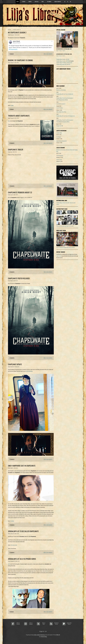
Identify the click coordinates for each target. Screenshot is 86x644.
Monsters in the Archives (61, 90)
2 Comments (12, 358)
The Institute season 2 (61, 104)
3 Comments (12, 186)
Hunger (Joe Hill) (60, 126)
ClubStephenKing (29, 371)
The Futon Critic (14, 545)
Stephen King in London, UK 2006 (63, 59)
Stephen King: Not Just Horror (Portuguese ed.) (66, 116)
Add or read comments (48, 54)
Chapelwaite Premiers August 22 (20, 192)
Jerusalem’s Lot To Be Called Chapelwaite (23, 531)
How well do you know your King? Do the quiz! (65, 226)
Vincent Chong (44, 637)
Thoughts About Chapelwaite (19, 116)
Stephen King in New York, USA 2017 (63, 64)
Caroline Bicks (59, 133)
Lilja (41, 631)
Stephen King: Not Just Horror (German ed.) (65, 94)
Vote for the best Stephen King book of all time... (66, 248)
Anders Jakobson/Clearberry (39, 635)
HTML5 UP (58, 635)
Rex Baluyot (59, 137)
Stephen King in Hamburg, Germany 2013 (64, 63)
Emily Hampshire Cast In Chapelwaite (22, 466)
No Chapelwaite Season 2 (17, 33)
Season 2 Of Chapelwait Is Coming (20, 60)
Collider (12, 105)
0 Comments (12, 143)
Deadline (12, 521)
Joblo (9, 564)
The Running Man (60, 156)
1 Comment (12, 54)
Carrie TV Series (60, 108)
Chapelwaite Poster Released (19, 278)
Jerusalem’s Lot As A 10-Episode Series (22, 559)
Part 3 (64, 51)
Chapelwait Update (15, 364)
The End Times (59, 160)
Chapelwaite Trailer (16, 150)
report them (59, 256)
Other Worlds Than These (61, 112)
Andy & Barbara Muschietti (62, 141)
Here (9, 121)
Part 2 (61, 51)
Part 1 (58, 51)
